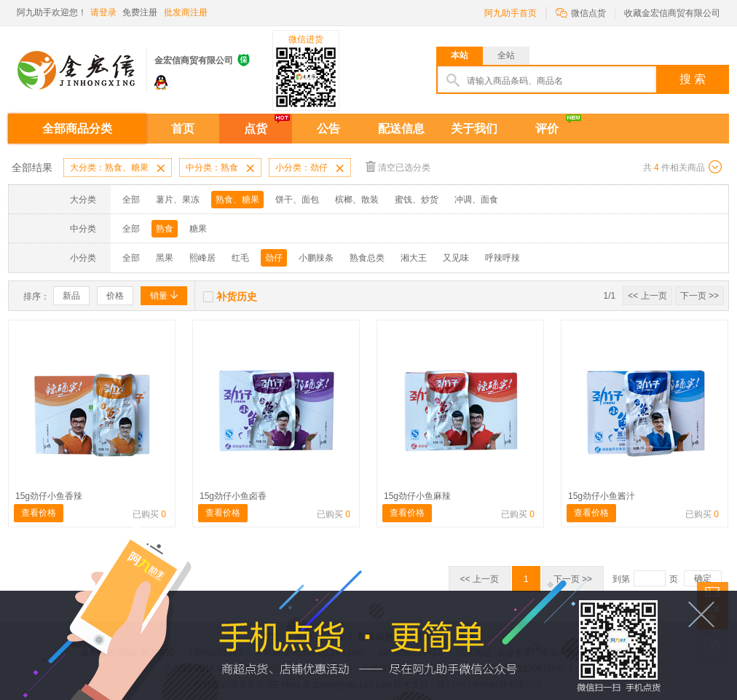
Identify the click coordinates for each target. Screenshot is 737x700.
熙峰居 (202, 258)
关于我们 (474, 129)
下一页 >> (699, 296)
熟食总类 (367, 258)
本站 (460, 55)
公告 (328, 129)
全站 (506, 55)
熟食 (165, 229)
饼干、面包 (297, 200)
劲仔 (274, 258)
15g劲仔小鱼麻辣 (417, 496)
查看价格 (39, 513)
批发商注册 (186, 12)
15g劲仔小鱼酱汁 (602, 496)
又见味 (456, 258)
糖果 (198, 229)
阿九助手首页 (511, 13)
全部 (131, 200)
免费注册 (140, 12)
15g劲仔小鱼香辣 (49, 496)
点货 (256, 129)
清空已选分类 (398, 166)
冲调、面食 (476, 200)
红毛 (240, 258)
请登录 (103, 12)
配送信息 (401, 129)
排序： (36, 296)
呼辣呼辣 (502, 258)
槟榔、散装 (357, 200)
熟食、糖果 (237, 200)
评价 (547, 129)
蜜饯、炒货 (417, 200)
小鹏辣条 (316, 258)
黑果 (165, 258)
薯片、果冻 (178, 200)
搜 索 (693, 79)
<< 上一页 (647, 296)
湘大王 (414, 258)
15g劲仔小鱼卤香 (233, 496)
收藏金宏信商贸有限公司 (672, 13)
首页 (183, 129)
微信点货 (581, 12)
